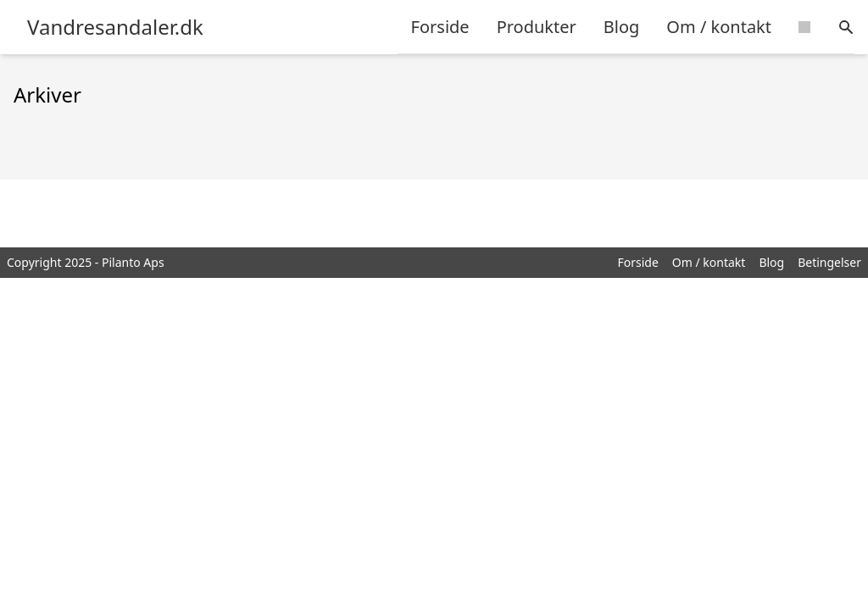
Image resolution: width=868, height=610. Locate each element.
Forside (440, 27)
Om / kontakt (719, 27)
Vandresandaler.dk (115, 27)
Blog (622, 27)
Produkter (537, 27)
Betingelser (829, 262)
